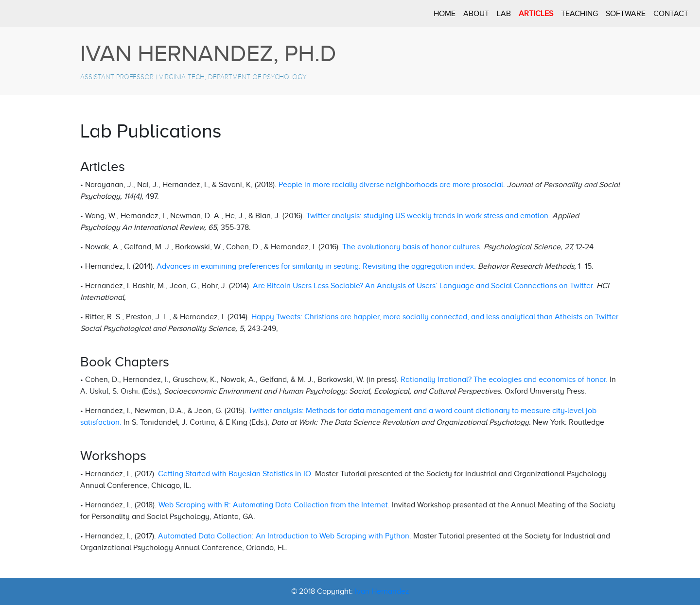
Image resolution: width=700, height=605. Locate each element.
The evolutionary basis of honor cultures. (412, 247)
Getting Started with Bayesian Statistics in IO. (236, 474)
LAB (504, 14)
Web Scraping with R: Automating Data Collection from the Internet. (274, 505)
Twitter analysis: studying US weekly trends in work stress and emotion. (428, 216)
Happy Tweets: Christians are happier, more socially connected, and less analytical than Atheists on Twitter (435, 317)
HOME (445, 14)
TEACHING (579, 14)
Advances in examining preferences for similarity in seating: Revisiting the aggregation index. (316, 266)
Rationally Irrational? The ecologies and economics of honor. (504, 380)
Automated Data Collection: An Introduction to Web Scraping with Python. (285, 536)
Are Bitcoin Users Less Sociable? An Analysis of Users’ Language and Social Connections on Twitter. (424, 286)
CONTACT (671, 14)
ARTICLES (536, 14)
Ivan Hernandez (382, 591)
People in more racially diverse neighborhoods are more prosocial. (393, 185)
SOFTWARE (626, 14)
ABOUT (476, 14)
